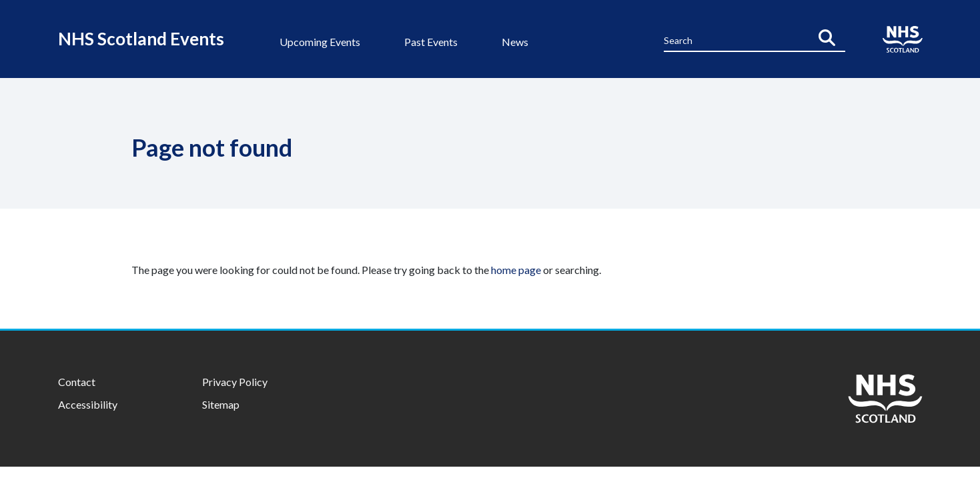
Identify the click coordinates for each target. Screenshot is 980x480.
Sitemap (221, 404)
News (515, 42)
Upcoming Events (320, 42)
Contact (77, 382)
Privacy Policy (235, 382)
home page (516, 270)
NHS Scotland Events (141, 39)
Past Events (431, 42)
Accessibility (88, 404)
